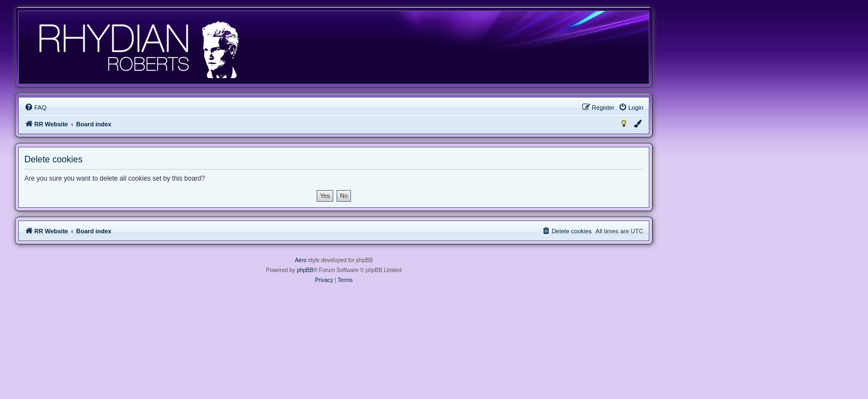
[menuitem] (136, 108)
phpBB (405, 270)
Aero (401, 260)
